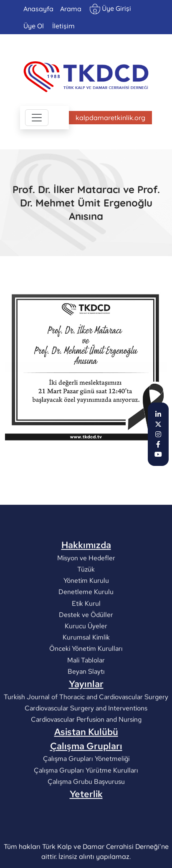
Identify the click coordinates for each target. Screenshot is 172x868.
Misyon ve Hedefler (86, 601)
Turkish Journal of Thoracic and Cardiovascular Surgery (86, 740)
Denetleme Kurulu (86, 635)
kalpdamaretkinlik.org (110, 118)
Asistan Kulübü (86, 775)
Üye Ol (34, 26)
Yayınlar (86, 727)
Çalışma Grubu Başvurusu (86, 825)
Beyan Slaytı (86, 715)
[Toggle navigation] (37, 118)
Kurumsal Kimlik (86, 681)
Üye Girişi (110, 9)
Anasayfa (38, 9)
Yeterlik (86, 837)
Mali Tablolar (86, 703)
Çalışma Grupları (86, 789)
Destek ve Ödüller (86, 658)
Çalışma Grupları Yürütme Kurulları (86, 814)
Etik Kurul (86, 647)
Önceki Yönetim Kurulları (86, 692)
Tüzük (86, 613)
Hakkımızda (86, 589)
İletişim (63, 26)
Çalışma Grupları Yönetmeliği (86, 802)
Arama (71, 9)
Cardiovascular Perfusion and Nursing (86, 763)
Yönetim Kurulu (86, 624)
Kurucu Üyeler (86, 669)
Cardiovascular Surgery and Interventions (86, 751)
